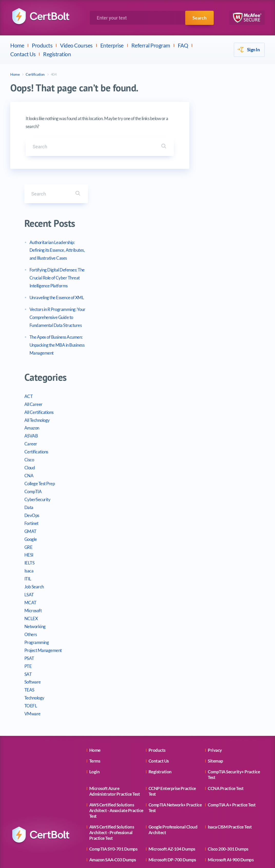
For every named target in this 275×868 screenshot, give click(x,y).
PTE (205, 584)
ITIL (204, 496)
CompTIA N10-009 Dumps (114, 799)
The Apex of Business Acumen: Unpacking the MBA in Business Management (234, 263)
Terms (95, 679)
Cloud (206, 385)
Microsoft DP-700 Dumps (172, 778)
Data (205, 425)
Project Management (220, 568)
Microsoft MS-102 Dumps (172, 837)
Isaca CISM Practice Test (230, 744)
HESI (205, 473)
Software (209, 600)
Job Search (211, 504)
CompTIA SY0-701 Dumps (113, 767)
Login (95, 690)
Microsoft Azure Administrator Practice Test (115, 709)
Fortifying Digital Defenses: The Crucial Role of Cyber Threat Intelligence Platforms (234, 195)
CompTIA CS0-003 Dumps (232, 810)
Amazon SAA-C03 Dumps (113, 778)
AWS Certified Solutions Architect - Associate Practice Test (116, 728)
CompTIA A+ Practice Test (232, 722)
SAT (205, 592)
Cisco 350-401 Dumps (169, 810)
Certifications (213, 369)
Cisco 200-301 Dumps (228, 767)
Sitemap (215, 679)
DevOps (208, 433)
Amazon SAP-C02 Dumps (172, 788)
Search (199, 18)
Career (207, 361)
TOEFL (207, 623)
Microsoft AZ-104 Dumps (172, 767)
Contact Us (23, 54)
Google (207, 457)
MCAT (207, 520)
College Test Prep (216, 401)
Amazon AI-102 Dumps (229, 788)
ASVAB (208, 354)
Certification (35, 74)
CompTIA (210, 409)
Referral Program (151, 45)
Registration (57, 54)
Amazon (208, 346)
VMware (209, 631)
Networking (212, 544)
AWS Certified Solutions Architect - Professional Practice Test (112, 750)
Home (17, 45)
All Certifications (215, 330)
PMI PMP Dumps (224, 821)
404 (54, 74)
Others (207, 552)
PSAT (206, 576)
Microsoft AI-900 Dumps (231, 778)
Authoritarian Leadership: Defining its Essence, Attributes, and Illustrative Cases (234, 168)
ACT (205, 314)
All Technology (214, 338)
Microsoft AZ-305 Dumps (113, 788)
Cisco (206, 377)
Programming (213, 560)
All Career (210, 322)
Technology (211, 615)
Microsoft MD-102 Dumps (114, 810)
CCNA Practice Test (226, 706)
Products (42, 45)
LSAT (206, 512)
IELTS (206, 481)
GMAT (207, 449)
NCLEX (208, 536)
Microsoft (210, 528)
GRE (205, 465)
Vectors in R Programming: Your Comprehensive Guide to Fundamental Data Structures (234, 235)
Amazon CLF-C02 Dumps (112, 821)
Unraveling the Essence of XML (233, 215)
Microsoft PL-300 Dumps (171, 799)
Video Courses (76, 45)
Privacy (215, 668)
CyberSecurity (214, 417)
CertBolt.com (162, 860)
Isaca (205, 488)
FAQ (183, 45)
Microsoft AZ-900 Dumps (231, 799)
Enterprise (112, 45)
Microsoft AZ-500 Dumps (113, 837)
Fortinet (208, 441)
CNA (205, 393)
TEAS (206, 608)
